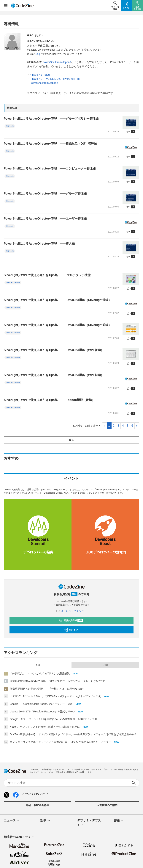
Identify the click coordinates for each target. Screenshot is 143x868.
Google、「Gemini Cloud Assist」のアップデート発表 (41, 704)
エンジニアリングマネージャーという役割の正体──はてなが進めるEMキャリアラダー (60, 742)
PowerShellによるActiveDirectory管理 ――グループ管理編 (45, 193)
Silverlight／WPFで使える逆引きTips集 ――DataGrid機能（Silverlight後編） (58, 300)
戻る (71, 440)
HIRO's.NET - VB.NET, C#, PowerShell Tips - (56, 79)
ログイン (71, 630)
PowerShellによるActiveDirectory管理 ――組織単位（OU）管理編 (50, 144)
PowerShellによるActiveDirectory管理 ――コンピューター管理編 (50, 168)
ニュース (12, 821)
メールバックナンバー (71, 611)
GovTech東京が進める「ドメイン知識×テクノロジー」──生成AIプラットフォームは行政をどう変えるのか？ (73, 734)
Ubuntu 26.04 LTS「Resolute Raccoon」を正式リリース (43, 711)
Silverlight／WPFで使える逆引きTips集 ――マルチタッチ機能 (47, 275)
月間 (105, 665)
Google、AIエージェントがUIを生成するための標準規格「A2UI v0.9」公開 (53, 719)
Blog (38, 54)
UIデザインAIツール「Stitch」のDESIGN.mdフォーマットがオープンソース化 (55, 696)
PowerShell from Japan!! (57, 62)
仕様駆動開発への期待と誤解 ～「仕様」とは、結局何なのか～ (47, 689)
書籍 (119, 821)
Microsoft (10, 126)
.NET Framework (13, 283)
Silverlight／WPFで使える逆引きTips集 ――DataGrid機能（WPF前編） (54, 375)
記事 (46, 821)
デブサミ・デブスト (89, 823)
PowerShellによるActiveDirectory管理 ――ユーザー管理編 (45, 219)
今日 (38, 665)
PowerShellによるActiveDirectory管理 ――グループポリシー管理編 (51, 119)
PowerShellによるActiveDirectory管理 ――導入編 (39, 244)
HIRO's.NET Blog (40, 75)
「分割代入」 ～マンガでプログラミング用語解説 (40, 673)
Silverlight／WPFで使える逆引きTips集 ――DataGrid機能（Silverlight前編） (58, 325)
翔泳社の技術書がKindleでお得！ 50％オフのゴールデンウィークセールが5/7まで (57, 681)
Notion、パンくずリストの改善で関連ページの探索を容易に (45, 727)
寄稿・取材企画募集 (37, 805)
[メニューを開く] (6, 6)
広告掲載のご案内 (107, 805)
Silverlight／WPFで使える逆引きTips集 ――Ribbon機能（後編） (49, 400)
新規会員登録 (71, 620)
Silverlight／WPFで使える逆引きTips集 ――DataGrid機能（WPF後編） (54, 350)
